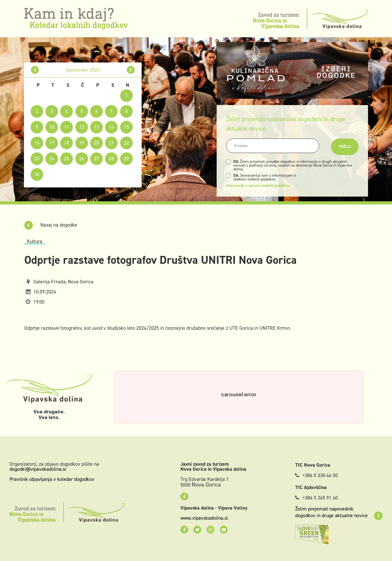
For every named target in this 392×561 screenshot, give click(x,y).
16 (37, 143)
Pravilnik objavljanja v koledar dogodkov (52, 479)
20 (97, 143)
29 (126, 159)
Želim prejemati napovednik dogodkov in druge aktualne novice (339, 512)
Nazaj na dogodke (51, 225)
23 (37, 159)
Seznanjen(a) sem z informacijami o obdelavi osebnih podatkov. (265, 177)
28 (111, 159)
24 (52, 159)
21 (111, 143)
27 (97, 159)
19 (82, 143)
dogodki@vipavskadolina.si (38, 469)
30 (37, 174)
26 (82, 159)
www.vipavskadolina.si (204, 518)
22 (126, 143)
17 (52, 143)
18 (67, 143)
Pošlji (345, 147)
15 (126, 127)
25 (67, 159)
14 (111, 127)
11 (67, 127)
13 (97, 127)
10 (52, 127)
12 (82, 127)
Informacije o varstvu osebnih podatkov (258, 186)
